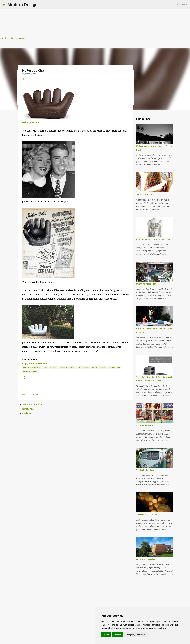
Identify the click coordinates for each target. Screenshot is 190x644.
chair (45, 368)
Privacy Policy (29, 409)
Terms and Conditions (33, 404)
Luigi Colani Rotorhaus (146, 559)
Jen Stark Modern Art (146, 195)
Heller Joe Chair (31, 122)
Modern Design (22, 4)
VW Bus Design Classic (146, 470)
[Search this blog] (174, 5)
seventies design (30, 372)
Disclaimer (27, 413)
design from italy (66, 368)
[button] (24, 79)
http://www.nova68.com (35, 364)
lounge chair (115, 368)
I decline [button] (117, 635)
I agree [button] (106, 635)
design (53, 368)
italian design (83, 368)
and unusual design (32, 368)
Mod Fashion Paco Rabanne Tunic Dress (153, 239)
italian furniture (99, 368)
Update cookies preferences (13, 38)
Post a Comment (30, 395)
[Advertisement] (79, 18)
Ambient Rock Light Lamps (148, 515)
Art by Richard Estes (145, 425)
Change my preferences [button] (135, 635)
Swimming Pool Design (146, 284)
